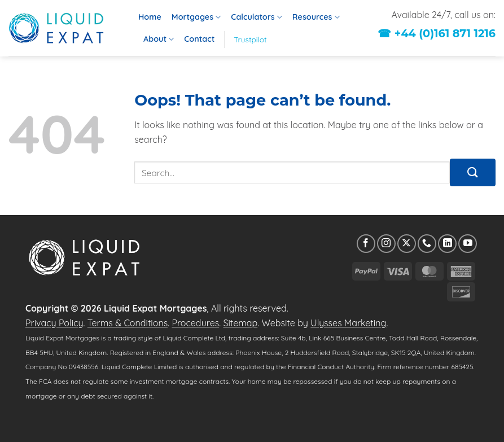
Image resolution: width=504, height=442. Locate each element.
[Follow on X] (407, 244)
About (159, 39)
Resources (316, 17)
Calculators (257, 17)
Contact (199, 39)
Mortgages (196, 17)
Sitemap (240, 323)
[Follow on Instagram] (386, 244)
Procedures (195, 323)
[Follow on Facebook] (366, 244)
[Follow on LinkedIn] (447, 244)
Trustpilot (250, 39)
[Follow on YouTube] (468, 244)
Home (150, 17)
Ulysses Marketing (348, 323)
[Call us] (427, 244)
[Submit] (473, 172)
